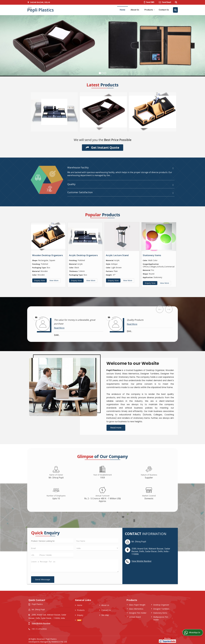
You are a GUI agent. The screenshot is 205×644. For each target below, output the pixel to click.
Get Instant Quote (103, 147)
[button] (142, 561)
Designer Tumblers (161, 609)
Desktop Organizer (161, 605)
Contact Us (164, 10)
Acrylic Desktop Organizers (83, 255)
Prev (160, 309)
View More (54, 280)
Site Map (105, 615)
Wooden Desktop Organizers (48, 255)
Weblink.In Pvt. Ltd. (59, 642)
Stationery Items (152, 255)
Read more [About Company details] (116, 428)
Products (150, 10)
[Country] (97, 548)
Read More (59, 328)
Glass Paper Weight (137, 605)
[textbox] (52, 541)
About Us (135, 10)
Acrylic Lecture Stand (117, 255)
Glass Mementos (136, 609)
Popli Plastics (40, 10)
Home (123, 10)
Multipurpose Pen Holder (161, 618)
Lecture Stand (135, 617)
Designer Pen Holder (138, 613)
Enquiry (80, 615)
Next (169, 309)
